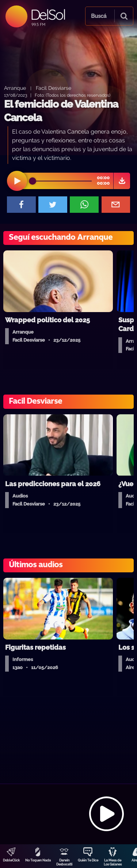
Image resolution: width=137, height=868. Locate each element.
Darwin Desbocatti (64, 862)
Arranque (15, 88)
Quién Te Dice (88, 860)
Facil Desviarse (54, 88)
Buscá (99, 16)
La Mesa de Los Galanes (113, 862)
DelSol (48, 14)
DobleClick (11, 860)
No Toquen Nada (38, 860)
